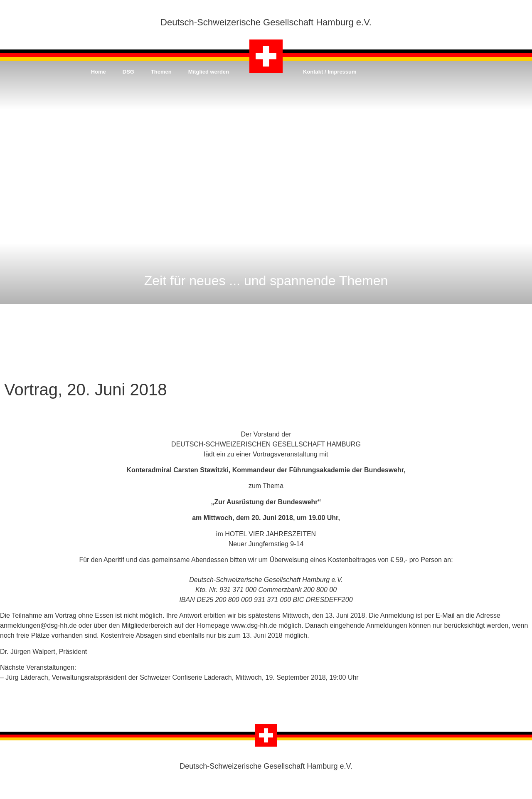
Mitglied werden (209, 72)
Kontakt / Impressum (330, 72)
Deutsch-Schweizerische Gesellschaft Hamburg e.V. (266, 22)
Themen (161, 72)
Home (99, 72)
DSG (128, 72)
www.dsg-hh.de (254, 625)
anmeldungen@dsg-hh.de (38, 625)
